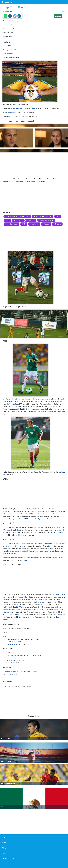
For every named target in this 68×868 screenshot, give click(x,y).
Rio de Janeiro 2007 (35, 655)
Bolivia (50, 546)
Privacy (4, 848)
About (4, 837)
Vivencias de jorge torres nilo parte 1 (17, 216)
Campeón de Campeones (13, 644)
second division (24, 402)
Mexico (20, 21)
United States (56, 615)
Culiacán (20, 530)
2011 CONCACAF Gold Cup (14, 615)
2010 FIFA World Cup (22, 607)
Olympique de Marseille (45, 519)
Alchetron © (8, 859)
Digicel (40, 549)
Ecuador (61, 610)
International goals (12, 224)
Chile (25, 597)
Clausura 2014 (16, 642)
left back (17, 50)
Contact (5, 853)
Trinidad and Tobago (26, 551)
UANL (7, 220)
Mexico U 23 (30, 220)
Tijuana (15, 21)
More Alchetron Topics (10, 675)
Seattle (6, 612)
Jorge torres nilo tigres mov (43, 216)
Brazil (25, 560)
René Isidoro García (18, 544)
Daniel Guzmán (12, 404)
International (34, 224)
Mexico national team (46, 220)
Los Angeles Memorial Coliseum (42, 597)
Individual (46, 224)
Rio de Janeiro (20, 546)
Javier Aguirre (42, 602)
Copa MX (8, 642)
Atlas (58, 216)
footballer (10, 54)
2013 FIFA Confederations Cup (36, 617)
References (57, 224)
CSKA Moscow (27, 519)
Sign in (58, 16)
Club (24, 224)
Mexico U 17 (18, 220)
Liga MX (11, 181)
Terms (4, 843)
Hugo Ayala (12, 112)
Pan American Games (12, 655)
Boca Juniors (42, 411)
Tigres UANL (17, 108)
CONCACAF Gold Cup (12, 660)
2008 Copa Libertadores (30, 409)
